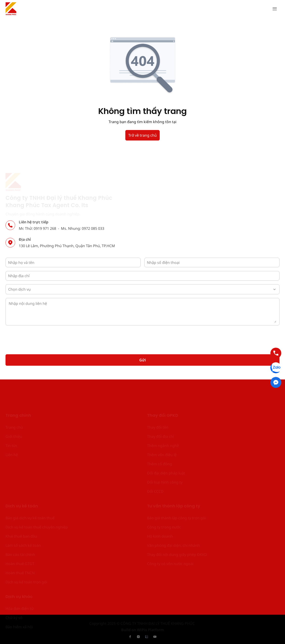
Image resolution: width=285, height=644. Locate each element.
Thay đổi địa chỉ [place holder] (160, 415)
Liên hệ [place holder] (12, 433)
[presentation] (40, 338)
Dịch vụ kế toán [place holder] (22, 485)
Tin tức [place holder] (11, 424)
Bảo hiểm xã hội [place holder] (19, 605)
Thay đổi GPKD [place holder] (163, 394)
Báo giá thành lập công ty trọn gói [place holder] (177, 496)
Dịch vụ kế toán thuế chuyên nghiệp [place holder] (37, 505)
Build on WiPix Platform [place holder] (142, 629)
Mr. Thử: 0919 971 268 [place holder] (37, 229)
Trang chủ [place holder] (14, 406)
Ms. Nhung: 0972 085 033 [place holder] (83, 229)
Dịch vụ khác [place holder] (19, 575)
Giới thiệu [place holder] (14, 415)
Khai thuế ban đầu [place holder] (21, 514)
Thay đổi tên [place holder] (158, 406)
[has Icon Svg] (11, 9)
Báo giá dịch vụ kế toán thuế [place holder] (30, 496)
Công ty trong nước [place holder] (164, 505)
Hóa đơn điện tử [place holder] (20, 587)
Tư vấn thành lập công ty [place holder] (174, 485)
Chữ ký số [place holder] (14, 596)
